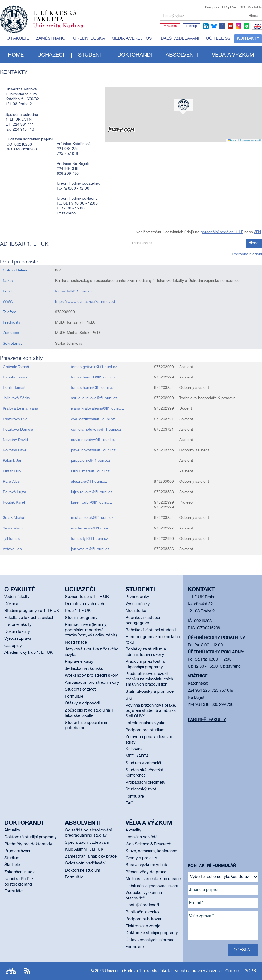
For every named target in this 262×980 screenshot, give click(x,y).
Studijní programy (81, 618)
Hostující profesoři (142, 905)
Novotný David (15, 440)
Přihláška (170, 26)
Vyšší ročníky (138, 604)
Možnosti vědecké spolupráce (153, 879)
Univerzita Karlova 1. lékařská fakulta (138, 971)
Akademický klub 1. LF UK (29, 653)
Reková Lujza (14, 492)
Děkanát (12, 604)
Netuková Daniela (18, 430)
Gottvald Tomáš (16, 367)
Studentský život (80, 689)
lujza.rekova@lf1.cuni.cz (92, 492)
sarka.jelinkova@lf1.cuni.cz (94, 398)
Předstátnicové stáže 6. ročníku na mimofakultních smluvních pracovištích (149, 679)
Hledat (254, 16)
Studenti (91, 55)
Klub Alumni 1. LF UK (84, 849)
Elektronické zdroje (143, 926)
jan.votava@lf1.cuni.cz (90, 549)
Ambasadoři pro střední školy (92, 683)
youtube (230, 26)
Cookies (233, 971)
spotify (247, 26)
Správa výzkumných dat (148, 865)
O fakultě (18, 39)
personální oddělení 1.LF (222, 232)
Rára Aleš (11, 482)
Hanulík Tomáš (15, 378)
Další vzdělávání (180, 39)
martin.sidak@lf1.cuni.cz (92, 529)
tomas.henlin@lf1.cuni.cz (92, 388)
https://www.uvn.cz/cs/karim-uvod (85, 302)
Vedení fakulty (17, 597)
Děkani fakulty (17, 632)
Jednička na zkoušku (84, 669)
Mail (233, 8)
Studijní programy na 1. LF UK (32, 611)
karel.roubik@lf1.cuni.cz (91, 503)
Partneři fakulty (207, 720)
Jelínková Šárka (16, 398)
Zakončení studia (20, 872)
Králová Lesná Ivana (20, 409)
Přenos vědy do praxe (146, 872)
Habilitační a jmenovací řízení (152, 886)
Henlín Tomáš (14, 388)
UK (225, 8)
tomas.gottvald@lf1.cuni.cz (94, 367)
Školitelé (12, 865)
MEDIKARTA (137, 756)
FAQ (129, 803)
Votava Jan (12, 549)
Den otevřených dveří (84, 604)
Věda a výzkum (233, 55)
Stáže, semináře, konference (151, 851)
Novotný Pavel (15, 450)
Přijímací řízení (17, 851)
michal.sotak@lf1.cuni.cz (92, 518)
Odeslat (243, 950)
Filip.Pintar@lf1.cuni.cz (90, 471)
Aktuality (12, 830)
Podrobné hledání (247, 254)
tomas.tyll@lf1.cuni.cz (74, 291)
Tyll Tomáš (11, 539)
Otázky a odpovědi (82, 703)
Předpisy (212, 8)
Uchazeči (51, 55)
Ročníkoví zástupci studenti (151, 630)
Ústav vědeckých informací (150, 940)
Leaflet (232, 140)
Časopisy (13, 646)
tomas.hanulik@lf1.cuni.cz (93, 378)
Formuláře (74, 697)
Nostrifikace (76, 643)
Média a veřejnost (133, 39)
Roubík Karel (14, 503)
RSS (27, 971)
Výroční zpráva (18, 639)
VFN (257, 232)
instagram (239, 26)
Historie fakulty (18, 625)
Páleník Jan (13, 461)
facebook (222, 26)
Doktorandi (135, 55)
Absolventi (182, 55)
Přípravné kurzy (79, 662)
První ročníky (137, 597)
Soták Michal (14, 518)
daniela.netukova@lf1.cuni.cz (96, 430)
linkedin (206, 26)
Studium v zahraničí (143, 763)
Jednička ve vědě (142, 837)
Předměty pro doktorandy (28, 844)
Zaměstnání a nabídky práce (91, 857)
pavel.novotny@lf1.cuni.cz (93, 450)
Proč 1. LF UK (78, 611)
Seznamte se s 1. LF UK (87, 597)
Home (16, 55)
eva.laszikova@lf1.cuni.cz (93, 419)
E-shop (192, 26)
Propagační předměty (145, 783)
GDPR (250, 971)
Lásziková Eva (15, 419)
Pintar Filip (12, 471)
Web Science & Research (148, 844)
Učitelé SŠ (218, 39)
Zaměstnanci (51, 39)
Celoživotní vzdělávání (85, 863)
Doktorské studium (83, 871)
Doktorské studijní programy (31, 837)
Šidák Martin (14, 529)
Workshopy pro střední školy (91, 676)
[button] (183, 106)
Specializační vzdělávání (87, 843)
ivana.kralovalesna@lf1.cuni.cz (97, 409)
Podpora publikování (144, 919)
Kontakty (255, 8)
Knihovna (134, 749)
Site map (11, 971)
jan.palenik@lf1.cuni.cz (91, 461)
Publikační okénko (142, 912)
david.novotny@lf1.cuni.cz (93, 440)
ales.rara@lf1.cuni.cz (89, 482)
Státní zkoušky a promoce (150, 692)
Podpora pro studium (145, 730)
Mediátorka (136, 611)
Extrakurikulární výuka (145, 723)
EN (256, 29)
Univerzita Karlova (62, 29)
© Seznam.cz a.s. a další (249, 140)
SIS (242, 8)
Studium (12, 858)
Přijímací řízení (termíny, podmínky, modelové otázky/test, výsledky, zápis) (91, 630)
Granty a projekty (141, 858)
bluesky (214, 26)
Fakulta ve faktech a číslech (29, 618)
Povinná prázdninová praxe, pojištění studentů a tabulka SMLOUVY (151, 711)
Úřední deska (89, 39)
